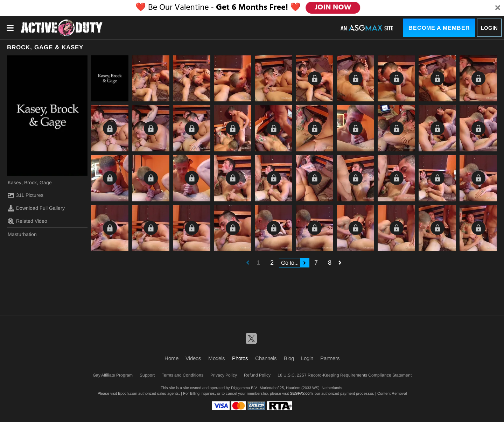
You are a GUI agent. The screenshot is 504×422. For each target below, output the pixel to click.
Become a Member (439, 28)
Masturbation (22, 234)
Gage (46, 183)
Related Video (27, 221)
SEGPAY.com (301, 393)
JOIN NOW (333, 8)
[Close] (498, 8)
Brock (30, 183)
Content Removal (392, 393)
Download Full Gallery (36, 208)
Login (489, 28)
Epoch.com (128, 393)
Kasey (15, 183)
